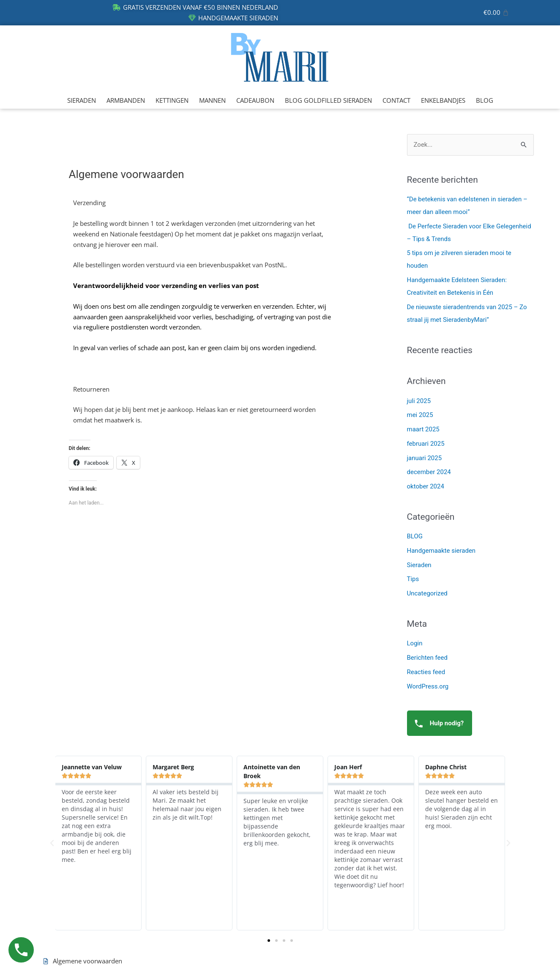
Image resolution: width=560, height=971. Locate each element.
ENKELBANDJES (443, 100)
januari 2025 (425, 458)
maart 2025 (423, 429)
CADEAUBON (255, 100)
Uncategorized (427, 593)
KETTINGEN (172, 100)
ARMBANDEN (126, 100)
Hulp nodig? (437, 723)
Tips (413, 579)
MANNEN (212, 100)
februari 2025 (426, 444)
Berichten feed (427, 658)
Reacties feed (426, 672)
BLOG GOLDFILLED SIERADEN (328, 100)
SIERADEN (82, 100)
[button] (52, 843)
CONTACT (396, 100)
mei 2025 (420, 415)
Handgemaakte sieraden (441, 551)
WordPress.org (428, 686)
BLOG (485, 100)
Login (415, 643)
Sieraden (419, 565)
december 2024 (429, 472)
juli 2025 (419, 401)
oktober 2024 (426, 486)
